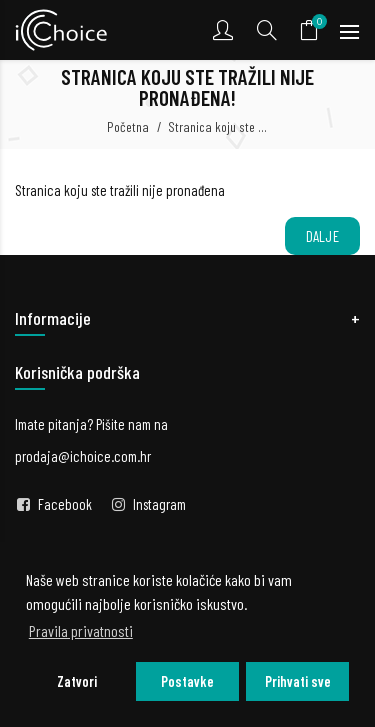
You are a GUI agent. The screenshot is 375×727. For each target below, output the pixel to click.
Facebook (65, 504)
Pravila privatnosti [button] (81, 630)
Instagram (159, 504)
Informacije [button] (53, 318)
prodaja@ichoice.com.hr (83, 456)
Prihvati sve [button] (298, 681)
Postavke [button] (187, 681)
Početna (128, 126)
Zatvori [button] (77, 681)
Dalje (323, 236)
